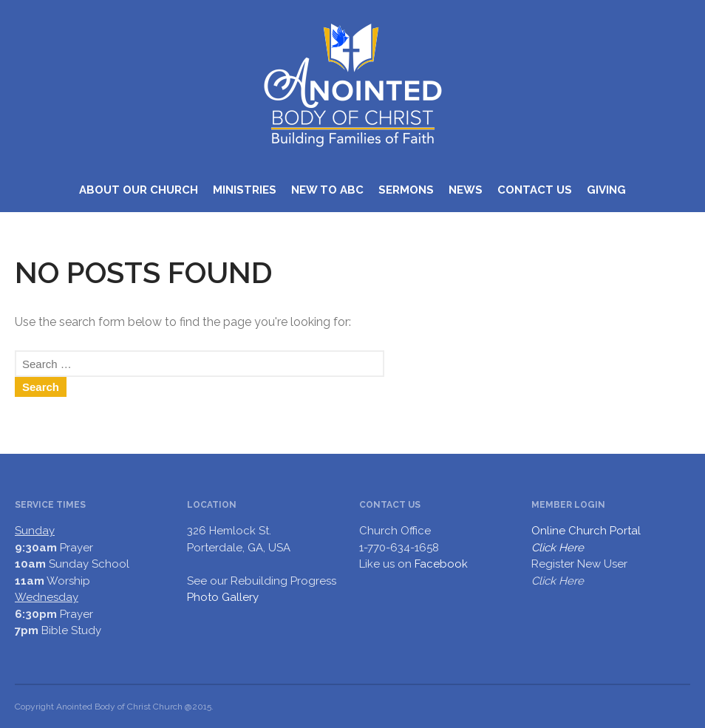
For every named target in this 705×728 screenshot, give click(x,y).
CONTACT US (535, 190)
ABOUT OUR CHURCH (139, 190)
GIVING (606, 190)
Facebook (441, 564)
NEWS (466, 190)
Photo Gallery (223, 597)
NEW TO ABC (327, 190)
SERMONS (406, 190)
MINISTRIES (245, 190)
